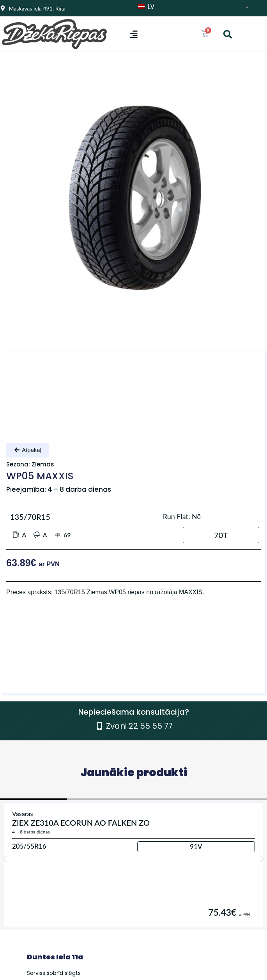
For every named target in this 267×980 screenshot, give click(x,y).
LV (146, 7)
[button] (133, 34)
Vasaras (22, 813)
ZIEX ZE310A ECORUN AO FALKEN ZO (81, 823)
